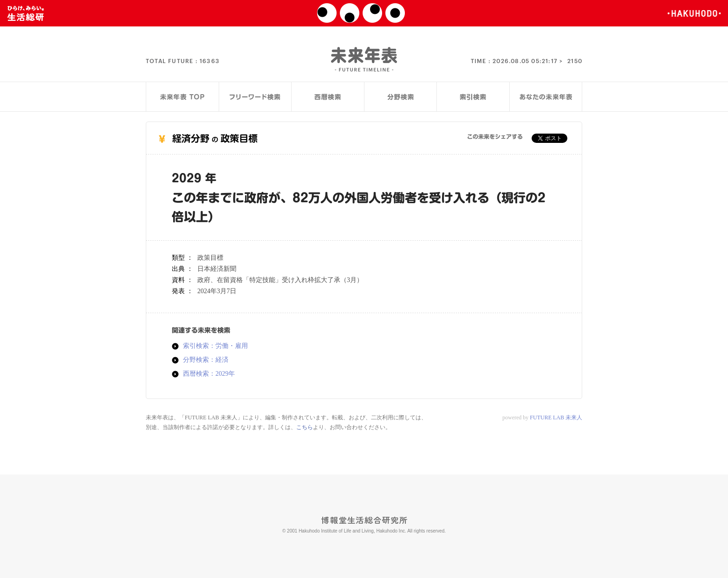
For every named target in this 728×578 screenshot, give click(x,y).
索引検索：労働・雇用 (215, 346)
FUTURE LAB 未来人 (556, 417)
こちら (305, 427)
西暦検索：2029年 (209, 374)
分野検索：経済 (206, 360)
